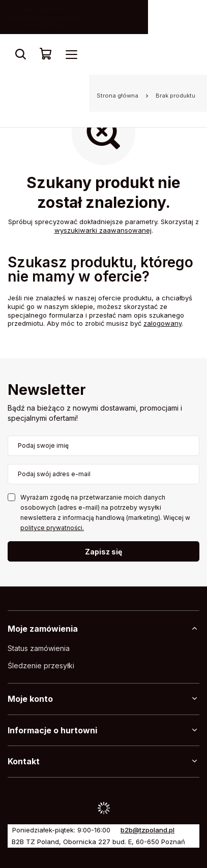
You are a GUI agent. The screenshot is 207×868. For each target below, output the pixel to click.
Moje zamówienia (43, 629)
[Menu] (71, 54)
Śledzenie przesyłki (41, 666)
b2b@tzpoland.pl (147, 830)
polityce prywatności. (52, 528)
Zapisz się (104, 552)
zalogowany (162, 323)
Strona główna (117, 96)
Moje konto (30, 699)
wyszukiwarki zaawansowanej (103, 230)
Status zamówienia (39, 648)
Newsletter (47, 391)
